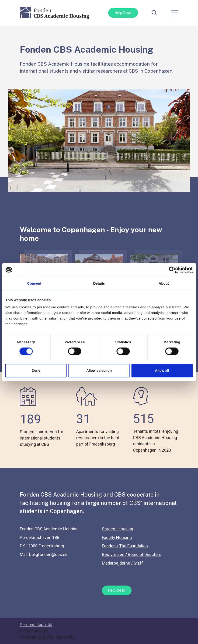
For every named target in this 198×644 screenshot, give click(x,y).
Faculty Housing (117, 537)
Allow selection (99, 370)
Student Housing (118, 529)
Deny (36, 370)
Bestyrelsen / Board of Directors (132, 554)
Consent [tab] (34, 283)
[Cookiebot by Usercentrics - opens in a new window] (172, 270)
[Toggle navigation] (175, 13)
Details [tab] (99, 283)
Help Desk (123, 13)
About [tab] (164, 283)
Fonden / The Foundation (125, 546)
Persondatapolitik (36, 625)
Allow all (162, 370)
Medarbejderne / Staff (122, 563)
